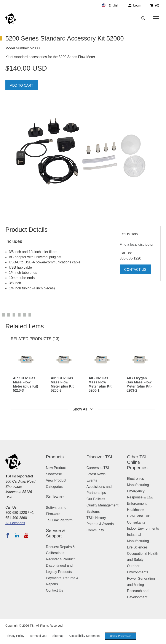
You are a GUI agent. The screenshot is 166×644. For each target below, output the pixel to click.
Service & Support (56, 533)
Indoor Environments (143, 528)
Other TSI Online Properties (137, 462)
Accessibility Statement (84, 636)
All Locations (15, 523)
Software (55, 497)
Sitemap (58, 636)
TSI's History (96, 518)
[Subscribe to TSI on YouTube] (26, 535)
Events (92, 480)
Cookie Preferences (121, 636)
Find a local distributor (137, 244)
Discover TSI (99, 457)
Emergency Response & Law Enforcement (140, 497)
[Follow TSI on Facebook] (8, 535)
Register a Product (60, 559)
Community (95, 530)
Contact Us (135, 270)
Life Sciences (137, 547)
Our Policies (96, 499)
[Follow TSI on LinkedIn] (17, 535)
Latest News (96, 474)
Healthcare (135, 510)
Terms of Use (38, 636)
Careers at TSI (98, 468)
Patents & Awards (100, 524)
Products (55, 457)
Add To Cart (22, 85)
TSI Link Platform (59, 520)
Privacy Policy (15, 636)
